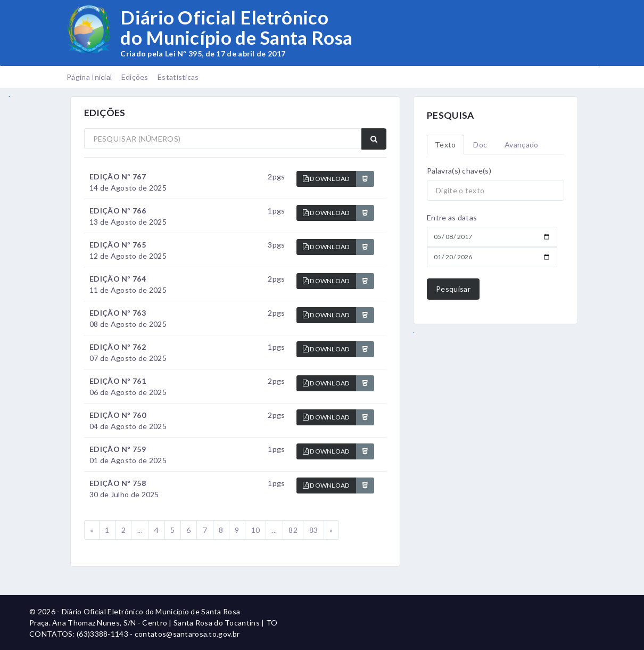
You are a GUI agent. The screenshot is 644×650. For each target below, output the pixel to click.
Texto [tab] (445, 145)
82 (293, 530)
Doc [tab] (480, 145)
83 (314, 530)
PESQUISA (450, 115)
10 (256, 530)
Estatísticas (178, 77)
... (140, 530)
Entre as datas (452, 217)
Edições (135, 77)
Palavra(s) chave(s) (459, 171)
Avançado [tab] (521, 145)
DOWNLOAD (327, 179)
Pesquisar (453, 289)
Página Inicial (89, 77)
